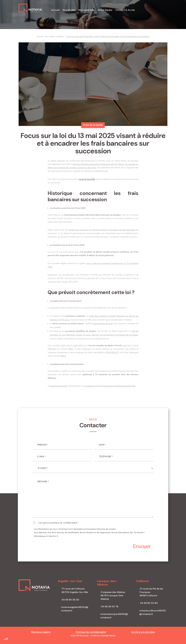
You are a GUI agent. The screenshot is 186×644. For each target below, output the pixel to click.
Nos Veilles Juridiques (55, 36)
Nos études (69, 10)
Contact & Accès (125, 10)
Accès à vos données (143, 632)
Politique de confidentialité (91, 632)
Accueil (55, 10)
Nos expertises (87, 10)
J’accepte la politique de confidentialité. (58, 523)
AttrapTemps (108, 636)
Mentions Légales (41, 632)
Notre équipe (105, 10)
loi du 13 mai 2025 (87, 179)
